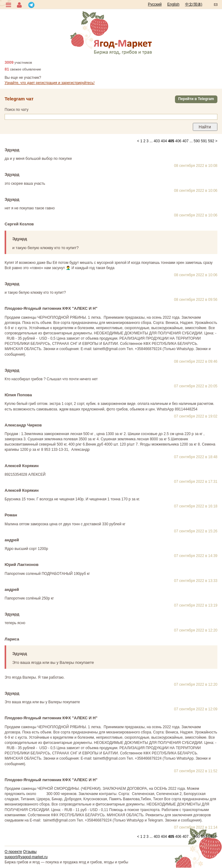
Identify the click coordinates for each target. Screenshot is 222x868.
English (173, 4)
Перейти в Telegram (196, 99)
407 (185, 141)
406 (178, 141)
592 (211, 141)
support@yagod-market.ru (26, 857)
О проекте (13, 852)
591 (204, 141)
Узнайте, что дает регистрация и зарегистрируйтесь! (50, 83)
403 (157, 141)
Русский (155, 4)
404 (164, 141)
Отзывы (30, 852)
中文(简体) (194, 4)
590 (197, 141)
